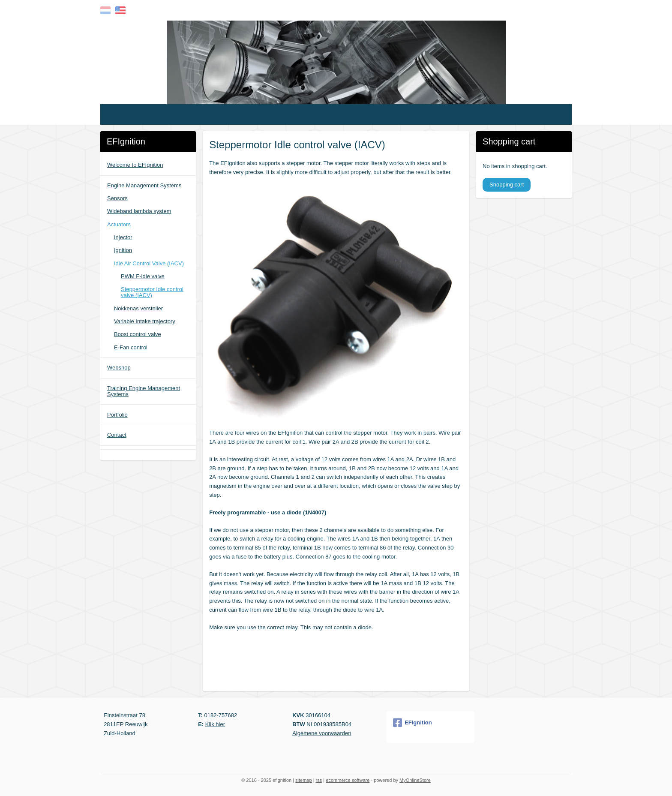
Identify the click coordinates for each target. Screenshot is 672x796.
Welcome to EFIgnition (135, 165)
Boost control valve (138, 334)
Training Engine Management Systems (144, 391)
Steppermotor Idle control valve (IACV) (152, 292)
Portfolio (117, 415)
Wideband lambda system (139, 211)
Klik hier (215, 724)
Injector (123, 237)
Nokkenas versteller (138, 308)
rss (319, 780)
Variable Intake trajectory (145, 321)
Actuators (119, 224)
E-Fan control (131, 347)
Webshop (119, 368)
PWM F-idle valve (143, 276)
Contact (117, 435)
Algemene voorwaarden (322, 733)
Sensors (117, 198)
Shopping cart (507, 185)
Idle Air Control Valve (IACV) (149, 263)
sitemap (304, 780)
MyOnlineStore (415, 780)
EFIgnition (412, 723)
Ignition (123, 250)
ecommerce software (348, 780)
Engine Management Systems (144, 185)
